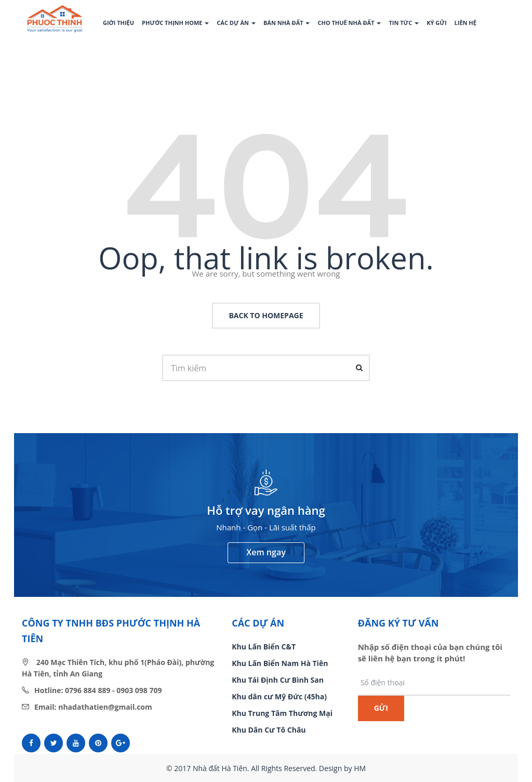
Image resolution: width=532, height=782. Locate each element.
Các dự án (236, 23)
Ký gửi (436, 23)
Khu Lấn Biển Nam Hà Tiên (280, 663)
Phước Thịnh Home (175, 23)
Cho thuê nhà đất (349, 23)
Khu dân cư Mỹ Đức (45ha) (279, 696)
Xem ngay (266, 552)
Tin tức (404, 23)
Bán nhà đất (287, 23)
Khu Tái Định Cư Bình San (278, 680)
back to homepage (266, 315)
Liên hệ (465, 23)
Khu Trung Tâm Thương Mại (282, 713)
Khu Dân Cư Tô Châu (269, 730)
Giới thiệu (118, 23)
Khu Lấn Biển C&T (264, 647)
